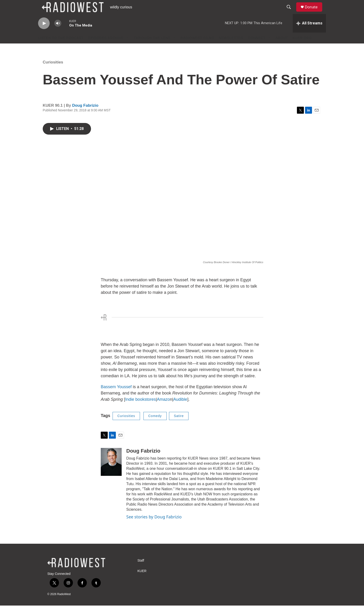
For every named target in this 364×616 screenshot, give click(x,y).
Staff (141, 571)
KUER (142, 581)
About (282, 48)
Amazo (163, 410)
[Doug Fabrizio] (111, 472)
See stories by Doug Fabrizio (154, 527)
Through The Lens (152, 48)
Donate (314, 12)
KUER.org (302, 48)
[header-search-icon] (291, 12)
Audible (180, 410)
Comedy (155, 426)
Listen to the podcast (61, 48)
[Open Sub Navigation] (127, 48)
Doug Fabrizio (85, 116)
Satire (179, 426)
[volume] (58, 34)
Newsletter (231, 48)
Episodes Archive (106, 48)
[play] (44, 34)
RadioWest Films (197, 48)
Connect (257, 48)
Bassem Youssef (117, 397)
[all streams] (309, 34)
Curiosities (53, 73)
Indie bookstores (140, 410)
